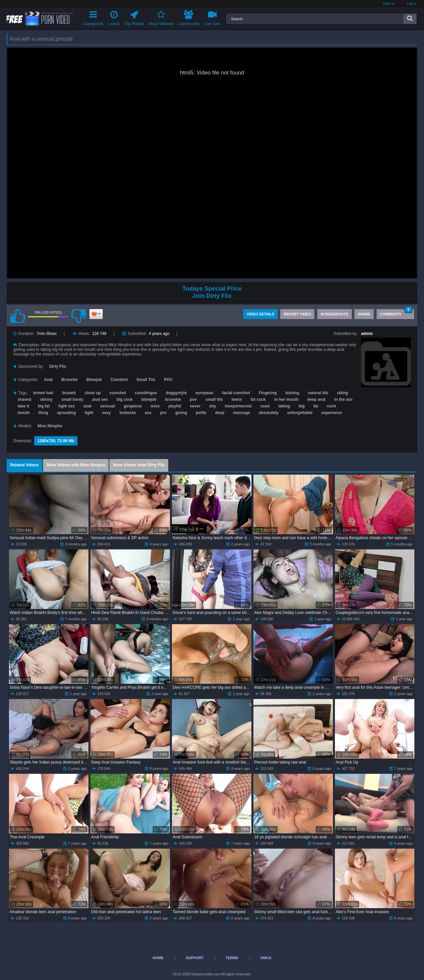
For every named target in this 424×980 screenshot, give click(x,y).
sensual (107, 406)
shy (213, 406)
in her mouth (286, 399)
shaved (24, 399)
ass (148, 413)
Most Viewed (161, 17)
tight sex (66, 406)
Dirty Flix (58, 366)
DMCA (266, 958)
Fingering (268, 393)
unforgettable (300, 413)
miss (155, 406)
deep (220, 413)
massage (242, 413)
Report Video (297, 314)
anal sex (100, 399)
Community (188, 17)
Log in (412, 3)
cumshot (118, 393)
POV (168, 380)
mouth (24, 413)
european (204, 393)
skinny (46, 399)
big (302, 406)
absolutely (268, 413)
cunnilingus (146, 393)
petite (201, 413)
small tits (214, 399)
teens (237, 399)
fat (316, 406)
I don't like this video (79, 316)
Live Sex (212, 17)
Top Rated (134, 17)
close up (93, 393)
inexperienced (238, 406)
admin (367, 334)
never (195, 406)
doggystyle (176, 393)
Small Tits (146, 380)
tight (89, 413)
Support (195, 958)
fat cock (258, 399)
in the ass (343, 399)
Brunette (69, 380)
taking (284, 406)
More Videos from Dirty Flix (139, 465)
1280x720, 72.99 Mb (56, 441)
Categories (93, 17)
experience (332, 413)
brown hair (43, 393)
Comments (396, 313)
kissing (292, 393)
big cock (125, 399)
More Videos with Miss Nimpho (76, 465)
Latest (114, 17)
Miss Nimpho (50, 426)
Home (158, 958)
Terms (232, 958)
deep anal (316, 399)
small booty (72, 399)
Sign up (389, 3)
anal (87, 406)
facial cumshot (236, 393)
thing (43, 413)
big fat (44, 406)
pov (193, 399)
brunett (69, 393)
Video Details (260, 314)
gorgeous (133, 406)
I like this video (18, 316)
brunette (173, 399)
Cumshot (119, 380)
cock (331, 406)
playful (175, 406)
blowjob (149, 399)
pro (163, 413)
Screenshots (335, 314)
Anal (48, 380)
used (265, 406)
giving (181, 413)
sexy (106, 413)
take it (23, 406)
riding (342, 393)
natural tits (318, 393)
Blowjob (94, 380)
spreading (66, 413)
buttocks (128, 413)
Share (364, 314)
